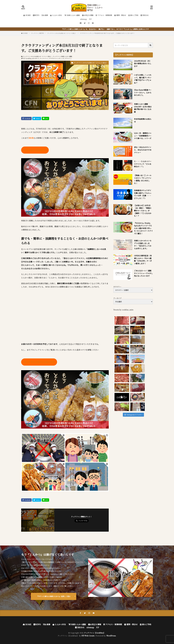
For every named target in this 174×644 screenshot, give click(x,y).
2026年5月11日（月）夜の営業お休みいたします (143, 64)
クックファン (44, 58)
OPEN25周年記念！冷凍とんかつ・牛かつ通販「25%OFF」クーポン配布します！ (143, 260)
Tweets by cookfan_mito (123, 310)
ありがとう (36, 58)
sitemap (83, 19)
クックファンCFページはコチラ (39, 362)
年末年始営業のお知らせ (143, 120)
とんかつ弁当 (56, 15)
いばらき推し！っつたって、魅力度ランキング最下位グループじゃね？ (143, 79)
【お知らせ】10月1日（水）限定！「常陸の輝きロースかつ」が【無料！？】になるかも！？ (143, 211)
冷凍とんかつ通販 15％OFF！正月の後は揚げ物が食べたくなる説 (143, 108)
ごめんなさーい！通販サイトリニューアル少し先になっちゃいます (143, 273)
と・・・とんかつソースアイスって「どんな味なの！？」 (143, 164)
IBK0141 (145, 15)
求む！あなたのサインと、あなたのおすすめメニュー (143, 150)
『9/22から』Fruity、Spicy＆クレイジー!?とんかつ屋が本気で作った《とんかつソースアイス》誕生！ (143, 228)
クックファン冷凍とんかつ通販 (62, 56)
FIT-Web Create (88, 636)
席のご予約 (133, 15)
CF (24, 58)
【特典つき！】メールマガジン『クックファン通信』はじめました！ (143, 179)
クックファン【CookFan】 (95, 633)
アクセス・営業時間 (104, 15)
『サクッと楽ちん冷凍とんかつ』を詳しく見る (54, 596)
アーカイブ (117, 298)
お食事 (45, 15)
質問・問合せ (120, 15)
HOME (27, 15)
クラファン (68, 58)
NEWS (36, 15)
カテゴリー (117, 287)
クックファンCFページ (35, 150)
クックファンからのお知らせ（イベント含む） (62, 33)
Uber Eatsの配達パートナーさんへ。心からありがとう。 (143, 92)
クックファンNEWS (38, 33)
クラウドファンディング (56, 58)
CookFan (28, 58)
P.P (90, 19)
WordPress (111, 636)
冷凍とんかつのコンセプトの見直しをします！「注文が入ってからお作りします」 (143, 245)
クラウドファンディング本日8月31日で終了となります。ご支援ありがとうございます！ (107, 33)
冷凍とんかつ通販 (72, 15)
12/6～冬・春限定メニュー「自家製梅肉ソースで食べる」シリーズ (143, 136)
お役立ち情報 (88, 15)
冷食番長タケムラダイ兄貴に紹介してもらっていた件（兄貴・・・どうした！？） (143, 194)
